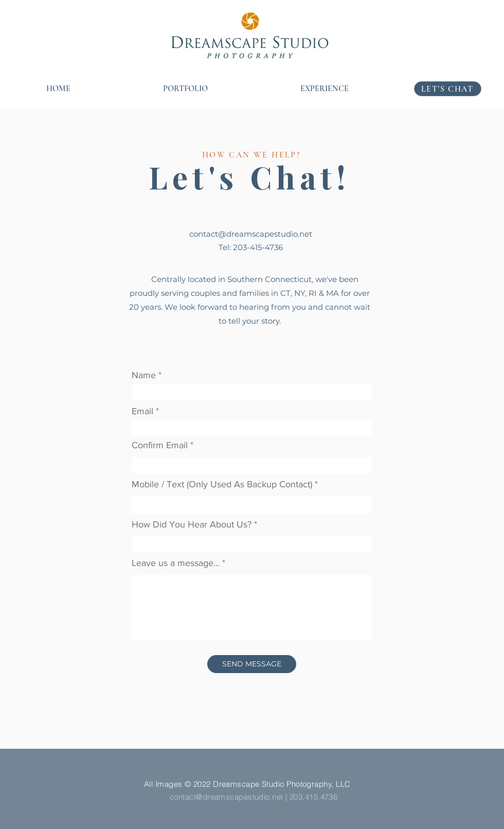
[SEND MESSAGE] (252, 664)
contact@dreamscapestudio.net (251, 234)
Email (142, 411)
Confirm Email (160, 445)
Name (144, 375)
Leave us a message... (176, 563)
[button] (185, 89)
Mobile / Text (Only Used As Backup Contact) (222, 484)
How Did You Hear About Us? (192, 524)
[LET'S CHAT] (448, 89)
